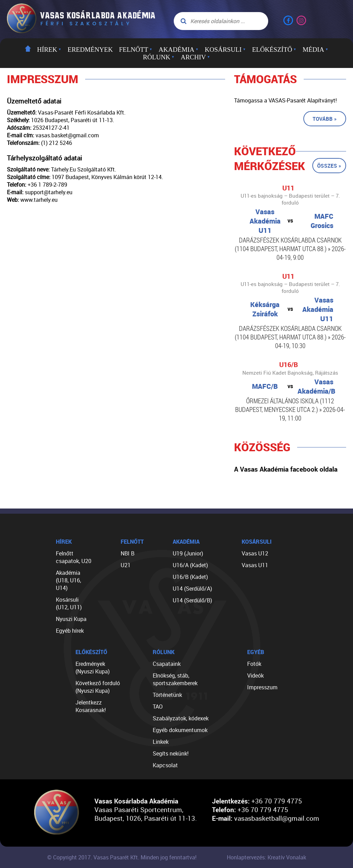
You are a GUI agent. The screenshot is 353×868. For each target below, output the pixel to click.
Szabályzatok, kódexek (181, 718)
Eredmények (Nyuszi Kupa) (93, 668)
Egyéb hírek (70, 631)
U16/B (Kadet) (190, 577)
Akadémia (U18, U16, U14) (68, 580)
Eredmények (90, 50)
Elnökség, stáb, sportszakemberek (175, 679)
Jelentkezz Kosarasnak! (91, 706)
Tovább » (325, 119)
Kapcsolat (165, 765)
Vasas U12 (255, 553)
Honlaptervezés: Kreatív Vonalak (266, 857)
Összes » (329, 166)
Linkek (161, 742)
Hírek (49, 50)
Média (316, 50)
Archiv (195, 57)
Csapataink (167, 664)
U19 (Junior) (188, 553)
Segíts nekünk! (171, 753)
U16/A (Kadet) (190, 565)
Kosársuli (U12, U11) (69, 603)
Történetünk (167, 695)
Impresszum (262, 687)
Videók (255, 675)
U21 (126, 565)
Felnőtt (136, 50)
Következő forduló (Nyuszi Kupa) (98, 687)
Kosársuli (225, 50)
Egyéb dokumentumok (180, 730)
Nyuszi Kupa (71, 619)
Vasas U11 (255, 565)
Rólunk (159, 57)
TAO (158, 707)
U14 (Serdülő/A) (192, 589)
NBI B (128, 553)
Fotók (254, 664)
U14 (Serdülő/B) (192, 600)
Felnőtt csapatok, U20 (74, 557)
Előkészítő (274, 50)
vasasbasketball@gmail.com (277, 818)
